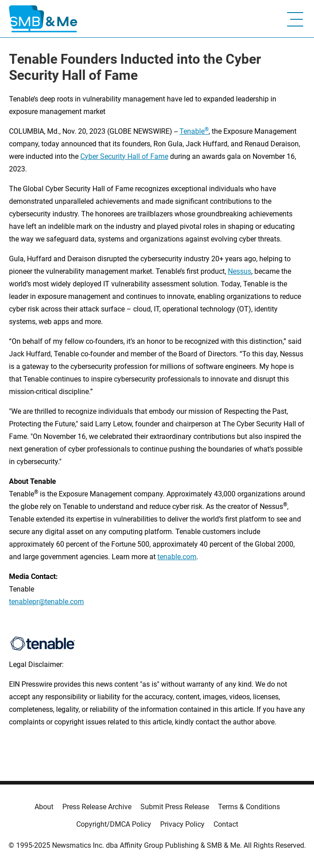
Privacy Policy (182, 824)
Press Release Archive (97, 807)
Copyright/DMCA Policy (114, 824)
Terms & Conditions (249, 807)
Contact (226, 824)
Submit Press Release (175, 807)
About (44, 807)
